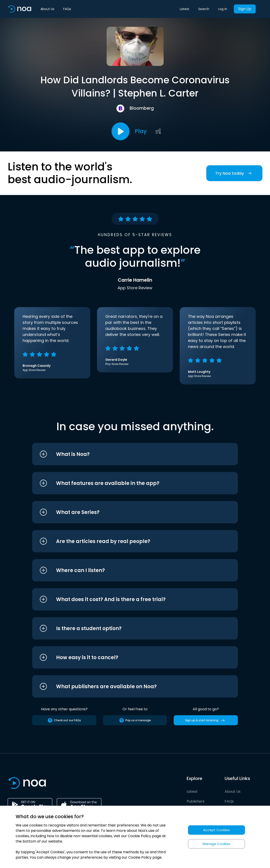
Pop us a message (135, 720)
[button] (127, 454)
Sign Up (245, 9)
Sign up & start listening (206, 720)
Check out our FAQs (64, 720)
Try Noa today (234, 173)
